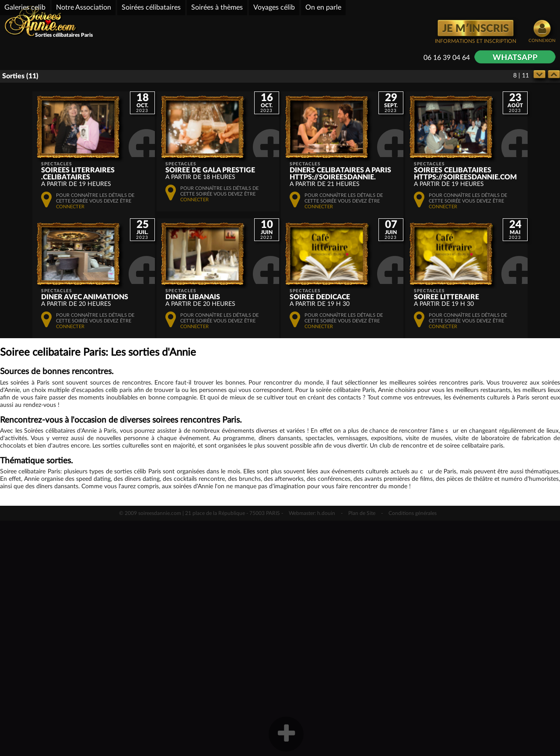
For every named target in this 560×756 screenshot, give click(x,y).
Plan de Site (362, 749)
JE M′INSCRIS (476, 29)
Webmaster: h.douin (312, 749)
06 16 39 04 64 (447, 58)
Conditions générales (413, 749)
